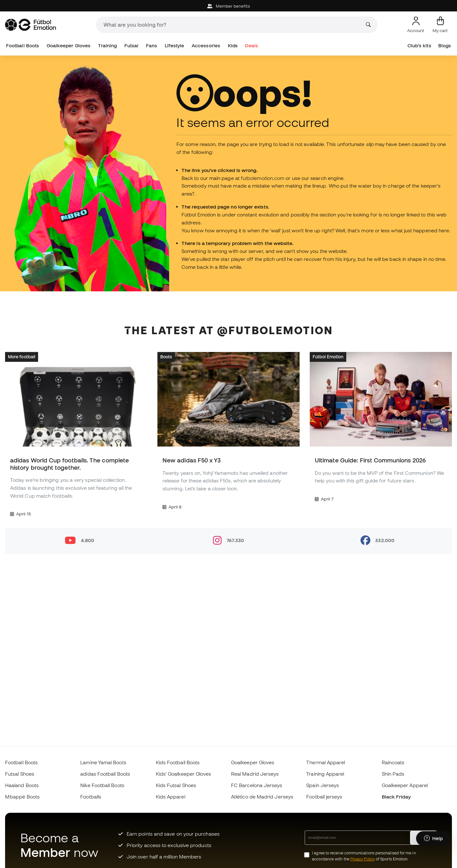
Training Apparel (325, 774)
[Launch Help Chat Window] (433, 838)
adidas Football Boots (105, 774)
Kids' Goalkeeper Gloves (184, 774)
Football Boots (23, 46)
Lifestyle (175, 46)
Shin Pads (393, 774)
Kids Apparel (171, 797)
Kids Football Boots (178, 762)
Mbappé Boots (22, 797)
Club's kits (419, 46)
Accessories (206, 46)
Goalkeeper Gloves (69, 46)
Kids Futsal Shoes (176, 785)
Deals (251, 46)
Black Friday (396, 797)
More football (22, 356)
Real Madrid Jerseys (255, 774)
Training (108, 46)
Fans (152, 46)
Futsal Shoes (20, 774)
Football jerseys (324, 797)
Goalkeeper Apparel (405, 785)
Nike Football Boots (102, 785)
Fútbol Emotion (328, 356)
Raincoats (393, 762)
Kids (233, 46)
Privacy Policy (363, 859)
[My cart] (440, 25)
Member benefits (228, 6)
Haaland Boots (22, 785)
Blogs (445, 46)
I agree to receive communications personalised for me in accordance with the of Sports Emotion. (364, 856)
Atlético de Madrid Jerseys (262, 797)
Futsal (131, 46)
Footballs (91, 797)
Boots (166, 356)
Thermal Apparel (326, 762)
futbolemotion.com (263, 178)
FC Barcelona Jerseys (257, 785)
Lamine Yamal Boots (103, 762)
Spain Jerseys (323, 785)
